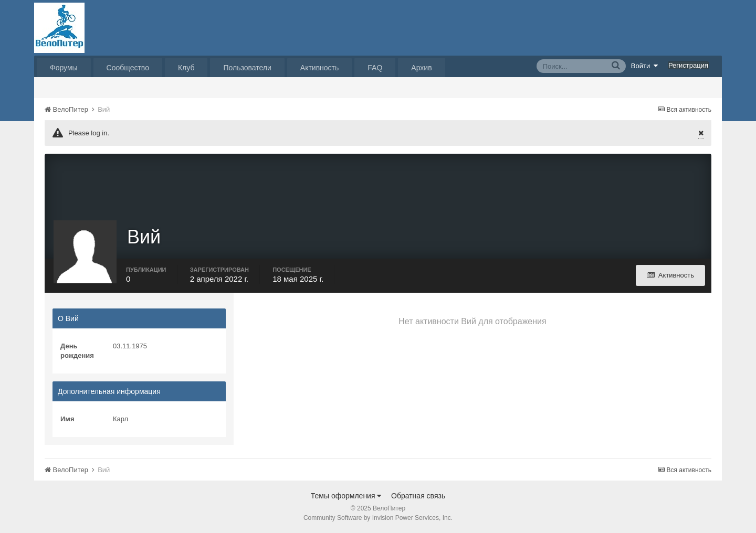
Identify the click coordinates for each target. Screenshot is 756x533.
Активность (320, 68)
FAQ (375, 68)
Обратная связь (418, 496)
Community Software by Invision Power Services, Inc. (378, 518)
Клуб (186, 68)
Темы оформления (346, 496)
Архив (421, 68)
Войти (645, 66)
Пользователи (247, 68)
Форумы (64, 68)
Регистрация (688, 65)
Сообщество (128, 68)
